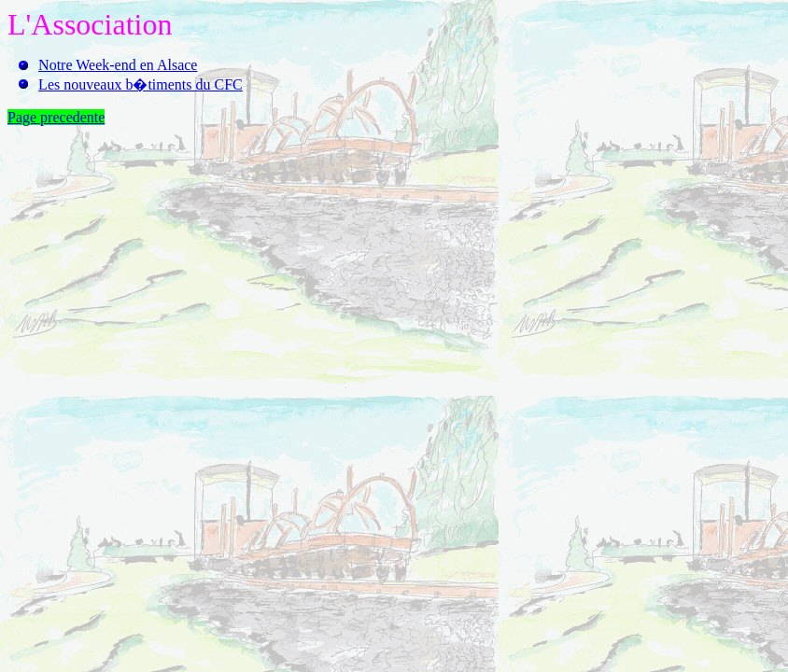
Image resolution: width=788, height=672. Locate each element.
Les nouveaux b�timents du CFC (141, 84)
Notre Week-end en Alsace (118, 65)
